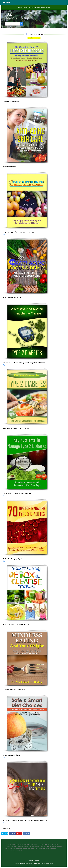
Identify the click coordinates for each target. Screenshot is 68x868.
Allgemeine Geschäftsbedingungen (43, 864)
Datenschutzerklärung (26, 864)
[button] (34, 2)
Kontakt (17, 864)
